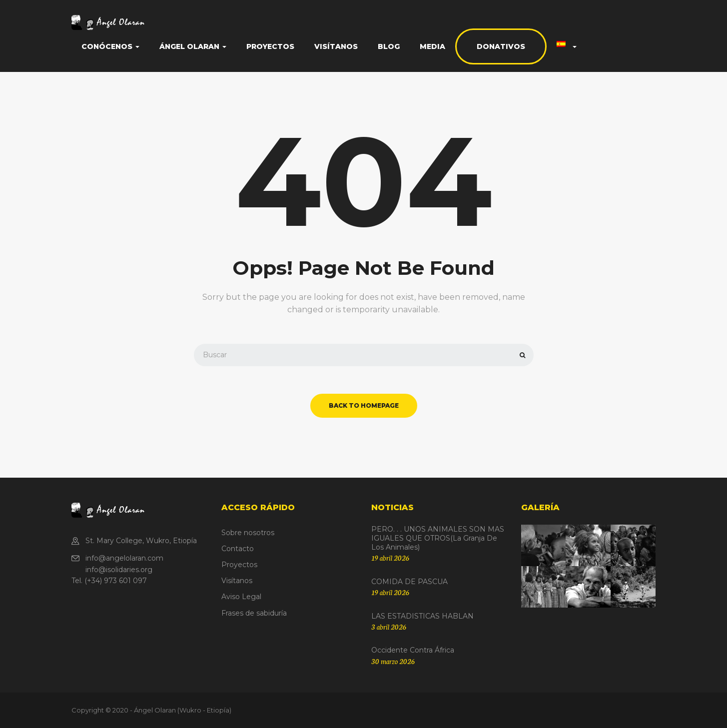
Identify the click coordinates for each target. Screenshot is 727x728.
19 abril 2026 (390, 558)
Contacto (238, 549)
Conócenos (110, 46)
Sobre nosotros (248, 533)
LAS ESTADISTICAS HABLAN (422, 616)
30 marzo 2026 (393, 661)
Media (432, 46)
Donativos (501, 46)
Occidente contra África (413, 650)
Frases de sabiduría (254, 613)
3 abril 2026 (389, 627)
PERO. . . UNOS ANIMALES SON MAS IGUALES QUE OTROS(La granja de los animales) (438, 538)
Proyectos (270, 46)
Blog (389, 46)
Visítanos (336, 46)
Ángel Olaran (193, 46)
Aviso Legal (241, 597)
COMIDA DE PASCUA (409, 582)
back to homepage (364, 405)
